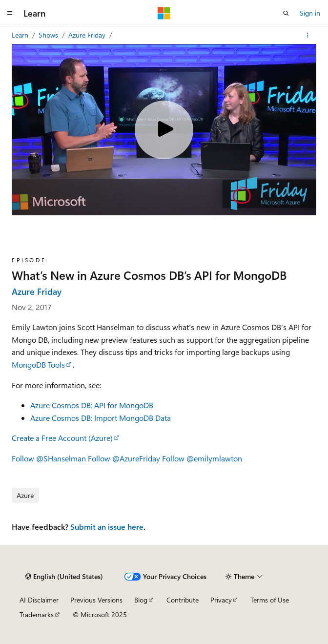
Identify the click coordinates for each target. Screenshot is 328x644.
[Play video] (164, 130)
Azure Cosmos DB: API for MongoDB (92, 405)
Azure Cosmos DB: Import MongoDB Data (102, 418)
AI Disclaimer (39, 600)
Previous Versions (96, 600)
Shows (49, 35)
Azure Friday (88, 35)
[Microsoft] (164, 13)
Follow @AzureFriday (124, 458)
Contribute (183, 600)
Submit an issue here (107, 527)
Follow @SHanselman (49, 458)
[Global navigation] (10, 13)
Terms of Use (270, 600)
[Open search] (286, 13)
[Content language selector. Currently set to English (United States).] (64, 577)
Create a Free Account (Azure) (62, 438)
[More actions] (308, 35)
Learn (21, 35)
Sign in (310, 13)
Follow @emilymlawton (202, 458)
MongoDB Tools (38, 364)
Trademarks (37, 614)
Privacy (221, 600)
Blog (141, 600)
